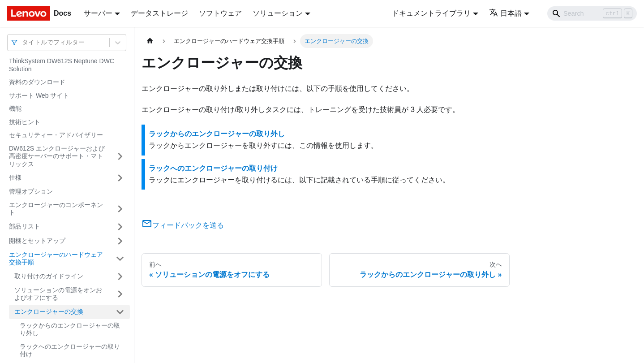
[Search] (592, 13)
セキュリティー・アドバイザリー (56, 135)
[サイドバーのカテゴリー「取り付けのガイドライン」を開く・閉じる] (120, 277)
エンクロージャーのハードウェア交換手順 (56, 259)
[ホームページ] (150, 41)
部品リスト (25, 226)
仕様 (15, 177)
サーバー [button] (98, 13)
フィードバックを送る (183, 225)
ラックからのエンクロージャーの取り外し (70, 329)
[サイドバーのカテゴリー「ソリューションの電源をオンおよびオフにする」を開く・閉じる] (120, 294)
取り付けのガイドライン (49, 276)
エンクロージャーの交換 (49, 311)
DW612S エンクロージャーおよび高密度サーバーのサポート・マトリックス (57, 156)
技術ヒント (25, 122)
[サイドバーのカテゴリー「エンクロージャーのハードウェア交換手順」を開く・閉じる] (120, 259)
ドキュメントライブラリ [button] (431, 13)
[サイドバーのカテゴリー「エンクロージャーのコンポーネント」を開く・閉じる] (120, 209)
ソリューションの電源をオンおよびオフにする (58, 294)
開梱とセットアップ (37, 241)
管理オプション (31, 191)
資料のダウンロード (37, 82)
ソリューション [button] (278, 13)
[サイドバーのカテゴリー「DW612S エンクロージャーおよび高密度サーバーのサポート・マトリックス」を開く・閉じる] (120, 157)
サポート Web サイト (39, 95)
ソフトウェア (220, 13)
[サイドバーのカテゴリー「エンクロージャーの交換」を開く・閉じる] (120, 312)
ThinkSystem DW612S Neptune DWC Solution (62, 65)
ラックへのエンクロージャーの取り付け (70, 350)
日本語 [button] (505, 13)
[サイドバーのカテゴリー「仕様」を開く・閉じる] (120, 178)
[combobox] (23, 42)
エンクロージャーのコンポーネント (56, 209)
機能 (15, 108)
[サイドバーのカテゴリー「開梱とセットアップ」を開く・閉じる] (120, 241)
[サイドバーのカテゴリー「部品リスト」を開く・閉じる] (120, 227)
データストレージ (159, 13)
